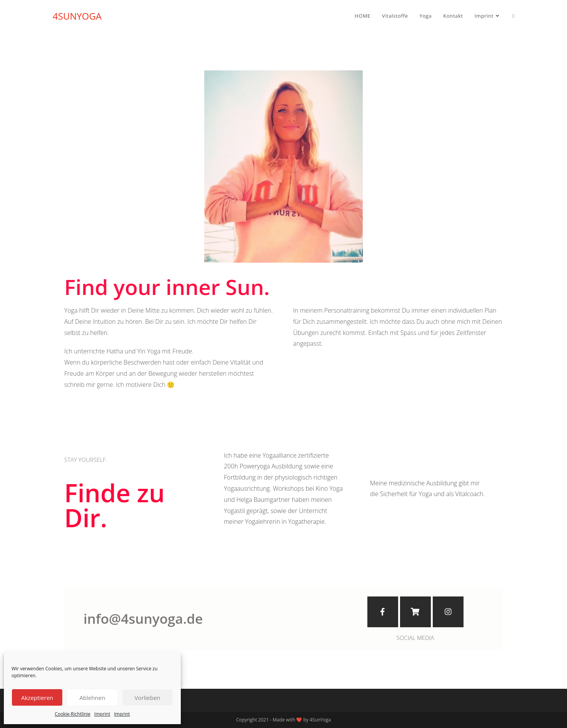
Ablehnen (93, 698)
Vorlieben (148, 698)
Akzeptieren (37, 698)
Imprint (102, 714)
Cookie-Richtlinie (73, 714)
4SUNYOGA (77, 16)
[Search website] (513, 16)
